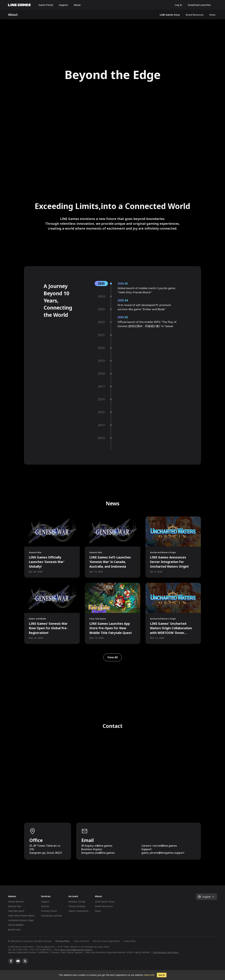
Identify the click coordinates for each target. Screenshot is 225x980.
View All (113, 657)
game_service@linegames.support (76, 950)
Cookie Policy (129, 941)
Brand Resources (195, 15)
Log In (178, 5)
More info (149, 975)
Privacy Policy (63, 941)
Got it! (162, 975)
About (77, 5)
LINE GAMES (19, 5)
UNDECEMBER (16, 925)
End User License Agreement (106, 941)
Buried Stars (14, 930)
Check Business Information (166, 952)
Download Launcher (199, 5)
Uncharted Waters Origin (21, 920)
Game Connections (79, 911)
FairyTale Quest (16, 911)
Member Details (77, 902)
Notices (45, 906)
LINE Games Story (170, 15)
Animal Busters (16, 902)
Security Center (49, 911)
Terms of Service (81, 941)
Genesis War (15, 906)
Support (63, 5)
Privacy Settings (77, 906)
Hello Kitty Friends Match (21, 916)
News (212, 15)
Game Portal (46, 5)
